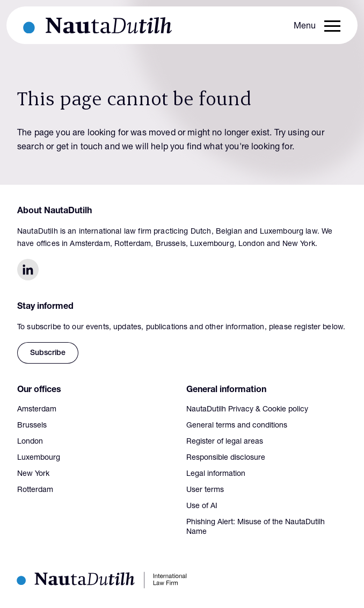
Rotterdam (35, 490)
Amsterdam (37, 410)
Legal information (216, 474)
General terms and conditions (237, 426)
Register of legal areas (225, 442)
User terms (205, 490)
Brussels (32, 426)
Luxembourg (39, 458)
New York (33, 474)
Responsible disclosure (226, 458)
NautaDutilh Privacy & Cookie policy (247, 410)
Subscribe (48, 353)
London (30, 442)
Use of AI (202, 506)
